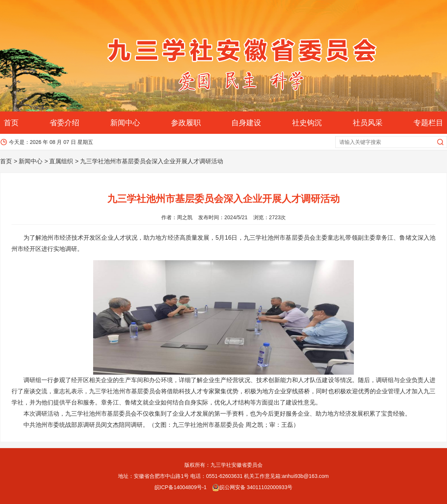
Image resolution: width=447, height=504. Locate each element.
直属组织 (61, 161)
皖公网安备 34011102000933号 (252, 487)
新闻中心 (125, 123)
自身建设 (246, 123)
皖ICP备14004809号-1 (181, 487)
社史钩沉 (307, 123)
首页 (11, 123)
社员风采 (368, 123)
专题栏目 (428, 123)
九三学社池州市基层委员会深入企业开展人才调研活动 (152, 161)
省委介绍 (64, 123)
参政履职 (186, 123)
